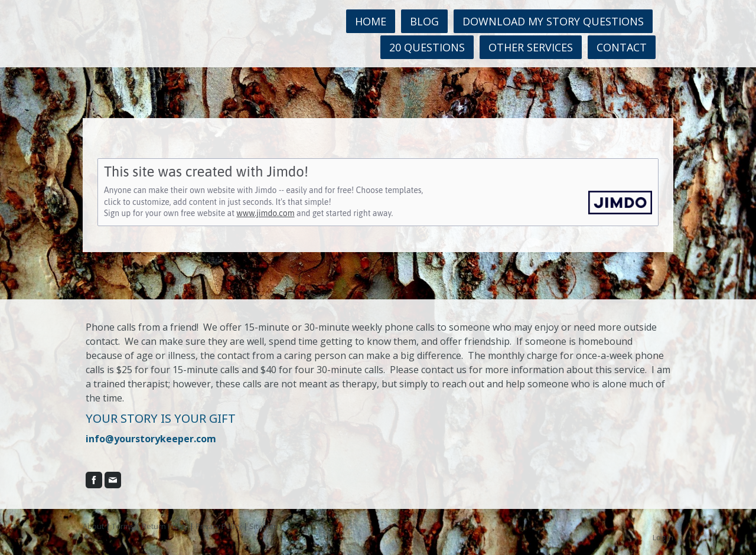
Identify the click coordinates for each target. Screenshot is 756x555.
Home (371, 21)
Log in (663, 537)
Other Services (531, 47)
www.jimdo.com (265, 213)
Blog (424, 21)
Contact (622, 47)
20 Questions (427, 47)
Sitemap (264, 526)
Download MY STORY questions (553, 21)
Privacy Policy (219, 526)
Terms (123, 526)
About (93, 526)
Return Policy (165, 526)
